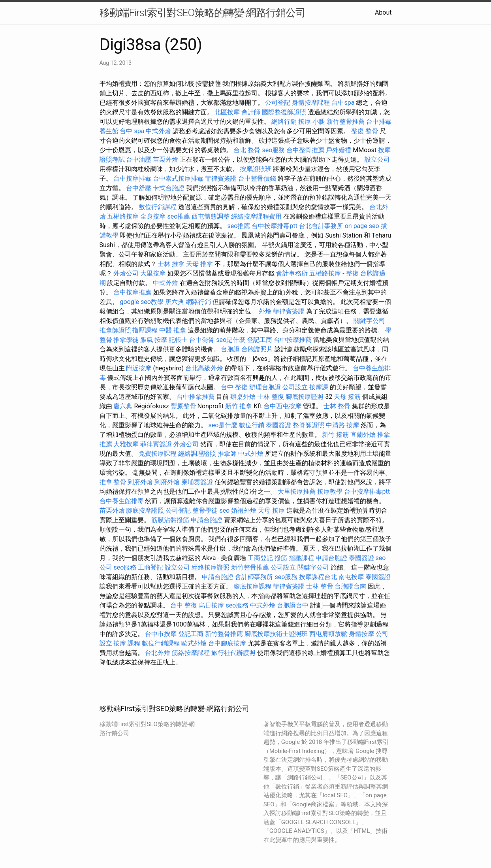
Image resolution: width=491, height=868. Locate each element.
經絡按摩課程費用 (256, 216)
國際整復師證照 (284, 112)
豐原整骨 (183, 406)
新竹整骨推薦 (346, 122)
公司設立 (295, 387)
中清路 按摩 (342, 425)
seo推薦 (179, 216)
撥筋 (281, 558)
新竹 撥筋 (335, 435)
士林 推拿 (171, 264)
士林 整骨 (337, 406)
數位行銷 (252, 425)
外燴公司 (126, 273)
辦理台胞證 (265, 387)
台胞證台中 (293, 605)
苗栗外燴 (166, 159)
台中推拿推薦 (196, 397)
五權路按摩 (123, 216)
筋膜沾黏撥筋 (170, 520)
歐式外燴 (194, 643)
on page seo (362, 226)
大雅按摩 (126, 444)
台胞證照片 (257, 349)
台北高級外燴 (204, 368)
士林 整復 (271, 397)
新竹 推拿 (239, 406)
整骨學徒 (205, 510)
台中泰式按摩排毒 (178, 178)
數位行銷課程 (158, 207)
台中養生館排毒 (122, 501)
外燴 (265, 311)
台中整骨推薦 (305, 150)
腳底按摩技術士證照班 (276, 634)
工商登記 (260, 558)
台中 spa (132, 131)
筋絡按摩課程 (191, 653)
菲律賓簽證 (221, 178)
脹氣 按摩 (154, 340)
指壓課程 (145, 330)
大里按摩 (153, 273)
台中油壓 (139, 159)
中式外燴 (158, 131)
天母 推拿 (199, 264)
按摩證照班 (256, 169)
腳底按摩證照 (305, 397)
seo (224, 510)
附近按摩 (139, 368)
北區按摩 (227, 112)
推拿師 (227, 454)
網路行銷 (284, 122)
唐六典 (175, 302)
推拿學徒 (126, 340)
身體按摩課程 (311, 103)
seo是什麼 (231, 340)
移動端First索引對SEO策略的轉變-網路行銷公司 (203, 13)
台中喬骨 (202, 340)
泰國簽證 (278, 425)
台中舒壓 (139, 188)
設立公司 (377, 159)
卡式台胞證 (169, 188)
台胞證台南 (350, 586)
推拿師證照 (115, 330)
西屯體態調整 (211, 216)
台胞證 (230, 349)
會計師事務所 (254, 577)
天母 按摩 (271, 510)
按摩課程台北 (318, 577)
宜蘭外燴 (363, 435)
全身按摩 (153, 216)
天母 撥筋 (347, 397)
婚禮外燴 (244, 510)
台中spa (343, 103)
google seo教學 (141, 302)
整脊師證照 (309, 425)
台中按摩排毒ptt (274, 226)
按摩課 (319, 387)
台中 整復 (234, 387)
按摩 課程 (127, 643)
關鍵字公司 (369, 321)
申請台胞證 (207, 520)
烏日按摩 (211, 605)
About (383, 12)
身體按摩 (361, 634)
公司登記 (278, 103)
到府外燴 (140, 482)
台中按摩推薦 (132, 292)
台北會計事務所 (321, 226)
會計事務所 (292, 273)
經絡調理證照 (197, 454)
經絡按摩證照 (211, 567)
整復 (352, 273)
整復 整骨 (365, 131)
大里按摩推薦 (297, 492)
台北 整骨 (247, 150)
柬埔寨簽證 (197, 482)
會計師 (251, 112)
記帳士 (178, 340)
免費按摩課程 (158, 454)
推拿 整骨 (113, 482)
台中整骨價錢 (257, 178)
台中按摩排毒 (132, 178)
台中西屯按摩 (282, 406)
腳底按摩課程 (252, 586)
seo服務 (273, 150)
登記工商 (260, 340)
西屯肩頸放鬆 (328, 634)
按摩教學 (330, 492)
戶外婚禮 (339, 150)
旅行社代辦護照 (233, 653)
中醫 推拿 (173, 330)
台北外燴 (158, 653)
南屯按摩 (351, 577)
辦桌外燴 (243, 397)
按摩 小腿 (312, 122)
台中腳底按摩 (227, 643)
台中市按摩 (161, 634)
